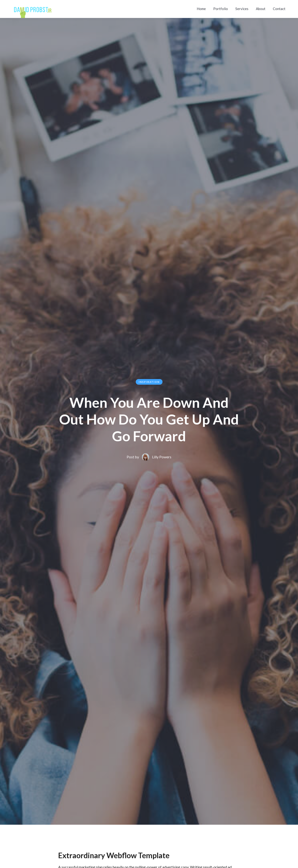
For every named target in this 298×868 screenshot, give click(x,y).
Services (242, 8)
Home (201, 8)
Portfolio (221, 8)
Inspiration (149, 382)
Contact (279, 8)
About (261, 8)
